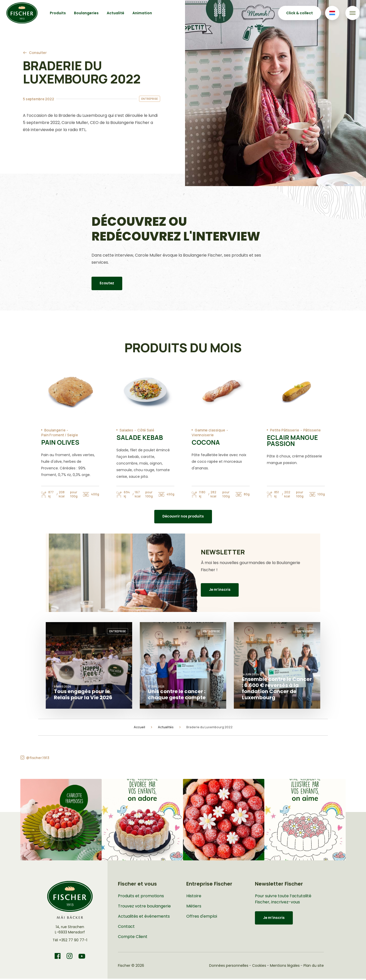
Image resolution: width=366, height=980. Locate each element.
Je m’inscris (220, 591)
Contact (126, 928)
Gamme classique (210, 430)
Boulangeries (86, 13)
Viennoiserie (203, 435)
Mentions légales (285, 967)
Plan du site (314, 967)
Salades (126, 430)
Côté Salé (146, 430)
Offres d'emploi (202, 918)
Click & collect (300, 13)
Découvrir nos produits (183, 517)
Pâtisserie (312, 430)
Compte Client (133, 938)
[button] (61, 821)
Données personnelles (229, 967)
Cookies (259, 967)
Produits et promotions (141, 897)
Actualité (116, 13)
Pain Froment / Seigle (60, 435)
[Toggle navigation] (353, 13)
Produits (58, 13)
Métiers (194, 907)
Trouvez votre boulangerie (144, 907)
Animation (142, 13)
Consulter (38, 53)
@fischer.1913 (38, 759)
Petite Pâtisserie (285, 430)
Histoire (194, 897)
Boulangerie (55, 430)
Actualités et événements (144, 918)
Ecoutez (107, 283)
